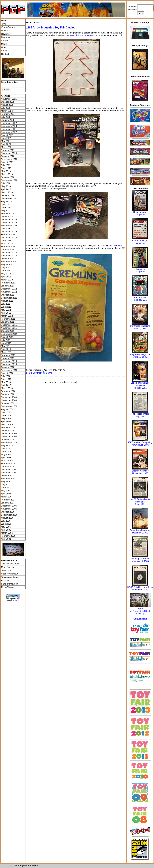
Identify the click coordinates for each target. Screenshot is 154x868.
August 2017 (7, 201)
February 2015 (8, 234)
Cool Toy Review (9, 574)
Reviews (5, 34)
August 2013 (7, 265)
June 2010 (6, 379)
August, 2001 (140, 388)
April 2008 (6, 458)
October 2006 (8, 512)
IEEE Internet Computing (140, 442)
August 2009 (7, 409)
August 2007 (7, 482)
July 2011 (6, 340)
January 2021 (8, 150)
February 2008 (8, 464)
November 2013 (9, 256)
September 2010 (9, 370)
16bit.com (6, 570)
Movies (5, 31)
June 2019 (6, 168)
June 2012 (6, 307)
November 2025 (9, 99)
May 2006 (6, 527)
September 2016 (9, 225)
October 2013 (8, 259)
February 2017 (8, 213)
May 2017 (6, 210)
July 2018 (6, 183)
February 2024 (8, 114)
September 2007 (9, 479)
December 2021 (9, 129)
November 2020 (9, 153)
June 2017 (6, 207)
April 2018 (6, 189)
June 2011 (6, 343)
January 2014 (8, 250)
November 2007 (9, 473)
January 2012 (8, 322)
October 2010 (8, 367)
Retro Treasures (9, 587)
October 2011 (8, 331)
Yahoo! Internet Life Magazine (140, 384)
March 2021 (7, 147)
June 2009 (6, 415)
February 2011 (8, 355)
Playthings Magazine (140, 326)
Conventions (140, 619)
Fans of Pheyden (10, 584)
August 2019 (7, 162)
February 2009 (8, 427)
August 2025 (7, 105)
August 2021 (7, 135)
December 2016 (9, 219)
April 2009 (6, 421)
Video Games (8, 27)
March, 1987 (140, 328)
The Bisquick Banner (140, 559)
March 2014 (7, 244)
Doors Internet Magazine (140, 213)
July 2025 (6, 108)
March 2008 (7, 461)
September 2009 (9, 406)
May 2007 (6, 491)
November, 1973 (140, 473)
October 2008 (8, 439)
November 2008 (9, 436)
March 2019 (7, 174)
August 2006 (7, 518)
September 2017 (9, 198)
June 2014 (6, 241)
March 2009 (7, 424)
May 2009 (6, 418)
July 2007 (6, 485)
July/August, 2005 (140, 445)
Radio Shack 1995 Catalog (140, 299)
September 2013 (9, 262)
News (4, 21)
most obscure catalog (80, 35)
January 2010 (8, 394)
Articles (5, 41)
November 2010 (9, 364)
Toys (3, 24)
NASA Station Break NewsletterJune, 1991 (140, 502)
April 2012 (6, 313)
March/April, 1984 (140, 561)
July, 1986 (140, 416)
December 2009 (9, 397)
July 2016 (6, 228)
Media (4, 44)
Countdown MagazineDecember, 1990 (140, 531)
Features (6, 37)
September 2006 (9, 515)
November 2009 (9, 400)
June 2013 (6, 271)
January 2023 (8, 120)
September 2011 (9, 334)
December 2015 (9, 231)
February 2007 (8, 500)
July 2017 (6, 204)
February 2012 (8, 319)
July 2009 (6, 412)
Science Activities (140, 471)
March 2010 (7, 388)
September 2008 (9, 442)
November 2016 (9, 222)
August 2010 (7, 373)
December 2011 (9, 325)
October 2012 (8, 295)
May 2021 (6, 141)
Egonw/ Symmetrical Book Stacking (140, 611)
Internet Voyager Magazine (140, 242)
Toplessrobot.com (10, 577)
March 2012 (7, 316)
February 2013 (8, 283)
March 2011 (7, 352)
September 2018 (9, 180)
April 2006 (6, 530)
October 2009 (8, 403)
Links (4, 47)
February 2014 (8, 247)
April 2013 (6, 277)
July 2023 (6, 117)
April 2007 (6, 494)
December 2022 (9, 123)
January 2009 (8, 430)
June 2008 (6, 451)
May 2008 (6, 455)
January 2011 (8, 358)
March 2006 (7, 533)
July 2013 (6, 268)
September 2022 (9, 126)
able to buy (114, 246)
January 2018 (8, 195)
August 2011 (7, 337)
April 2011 (6, 349)
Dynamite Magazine (140, 270)
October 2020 (8, 156)
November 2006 (9, 509)
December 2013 (9, 253)
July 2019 (6, 165)
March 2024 (7, 111)
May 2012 (6, 310)
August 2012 (7, 301)
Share (49, 373)
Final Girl (6, 580)
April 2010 (6, 385)
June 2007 (6, 488)
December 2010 (9, 361)
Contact (5, 54)
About (4, 51)
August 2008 (7, 445)
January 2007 (8, 503)
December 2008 (9, 433)
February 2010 (8, 391)
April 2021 (6, 144)
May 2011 (6, 346)
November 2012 (9, 292)
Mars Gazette (8, 567)
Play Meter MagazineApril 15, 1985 (140, 356)
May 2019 (6, 171)
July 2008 (6, 448)
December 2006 (9, 506)
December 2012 (9, 289)
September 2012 (9, 298)
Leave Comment (34, 373)
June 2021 (6, 138)
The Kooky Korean (10, 564)
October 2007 (8, 476)
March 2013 (7, 280)
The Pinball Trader (140, 414)
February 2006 (8, 536)
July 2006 (6, 521)
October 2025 (8, 102)
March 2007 (7, 497)
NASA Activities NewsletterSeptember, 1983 (140, 588)
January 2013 (8, 286)
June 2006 (6, 524)
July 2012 (6, 304)
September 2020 (9, 159)
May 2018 (6, 186)
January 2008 (8, 467)
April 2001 (6, 539)
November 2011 (9, 328)
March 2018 (7, 192)
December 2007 (9, 470)
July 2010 (6, 376)
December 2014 (9, 238)
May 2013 (6, 274)
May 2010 (6, 382)
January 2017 (8, 216)
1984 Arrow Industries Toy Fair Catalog (51, 28)
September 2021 (9, 132)
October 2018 (8, 177)
